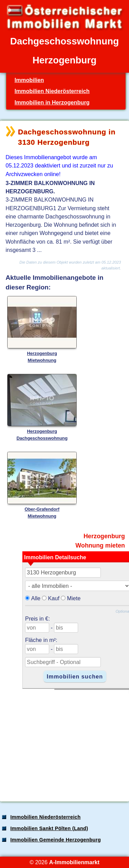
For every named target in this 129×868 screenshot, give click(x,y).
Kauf (54, 598)
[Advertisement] (64, 742)
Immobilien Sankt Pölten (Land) (49, 828)
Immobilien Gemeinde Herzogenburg (56, 840)
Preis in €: (37, 619)
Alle (36, 598)
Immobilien (29, 80)
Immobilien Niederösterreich (52, 91)
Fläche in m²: (41, 640)
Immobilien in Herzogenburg (52, 102)
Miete (74, 598)
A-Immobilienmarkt (74, 862)
